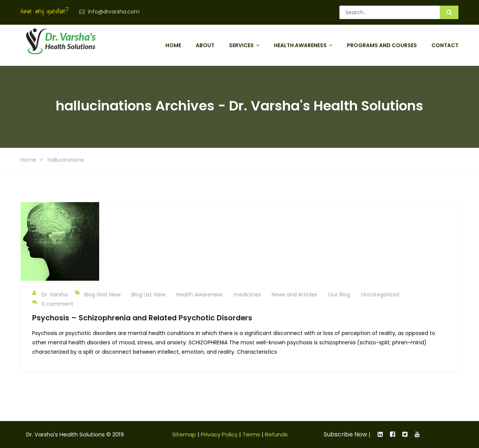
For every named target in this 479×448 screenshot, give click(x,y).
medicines (247, 295)
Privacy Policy (219, 434)
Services (241, 45)
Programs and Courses (382, 45)
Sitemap (184, 434)
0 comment (53, 304)
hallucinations (66, 160)
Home (173, 45)
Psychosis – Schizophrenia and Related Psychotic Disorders (142, 318)
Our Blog (339, 295)
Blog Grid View (102, 295)
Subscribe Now (345, 434)
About (205, 45)
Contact (445, 45)
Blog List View (148, 295)
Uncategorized (380, 295)
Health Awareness (300, 45)
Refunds (276, 434)
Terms (251, 434)
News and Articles (295, 295)
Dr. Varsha (50, 294)
